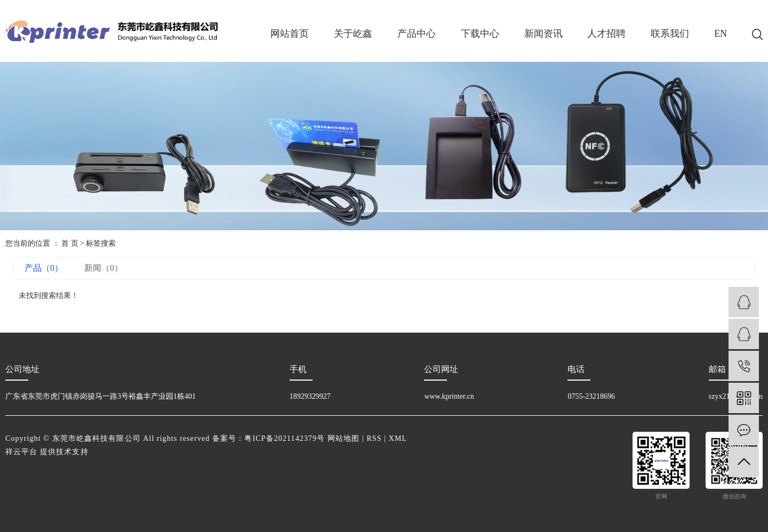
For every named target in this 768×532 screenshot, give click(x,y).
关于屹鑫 (353, 34)
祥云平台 (21, 452)
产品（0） (44, 268)
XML (398, 438)
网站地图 (343, 438)
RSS (374, 438)
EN (721, 34)
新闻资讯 (543, 34)
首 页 (70, 243)
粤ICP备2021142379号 (285, 438)
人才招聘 (606, 34)
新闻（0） (103, 268)
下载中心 (480, 34)
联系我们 (670, 34)
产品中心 (417, 34)
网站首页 (290, 34)
